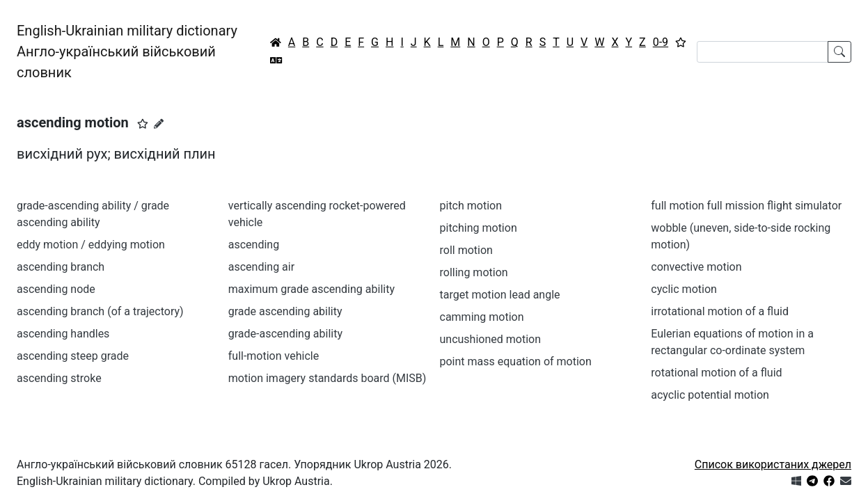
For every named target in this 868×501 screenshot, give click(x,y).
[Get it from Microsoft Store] (796, 481)
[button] (143, 124)
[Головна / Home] (276, 42)
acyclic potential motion (710, 395)
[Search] (763, 52)
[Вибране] (681, 42)
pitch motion (471, 206)
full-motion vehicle (274, 356)
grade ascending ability (285, 311)
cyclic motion (684, 289)
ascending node (56, 289)
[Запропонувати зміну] (159, 124)
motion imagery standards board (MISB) (328, 378)
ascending (254, 245)
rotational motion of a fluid (716, 373)
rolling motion (474, 272)
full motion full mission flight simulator (746, 206)
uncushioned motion (491, 339)
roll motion (466, 250)
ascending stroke (59, 378)
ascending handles (63, 334)
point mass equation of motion (516, 361)
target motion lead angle (500, 295)
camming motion (482, 317)
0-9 (661, 42)
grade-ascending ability (285, 334)
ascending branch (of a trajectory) (100, 311)
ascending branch (61, 267)
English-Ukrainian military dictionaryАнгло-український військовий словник (127, 51)
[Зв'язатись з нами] (846, 481)
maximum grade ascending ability (311, 289)
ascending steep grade (73, 356)
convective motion (696, 267)
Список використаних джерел (773, 464)
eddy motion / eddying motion (91, 245)
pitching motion (479, 228)
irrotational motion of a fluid (720, 311)
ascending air (261, 267)
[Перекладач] (276, 61)
